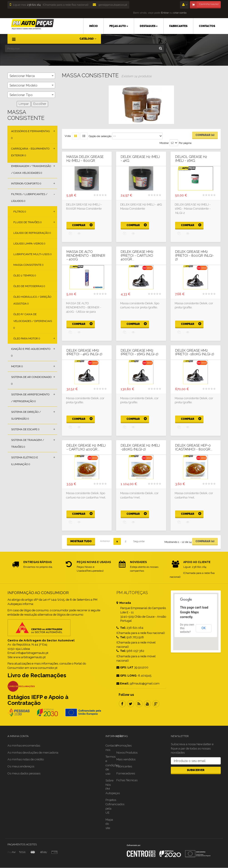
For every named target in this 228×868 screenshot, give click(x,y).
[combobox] (31, 76)
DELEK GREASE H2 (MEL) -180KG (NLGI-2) (140, 447)
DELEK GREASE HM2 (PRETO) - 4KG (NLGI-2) (84, 352)
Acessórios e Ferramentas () (30, 135)
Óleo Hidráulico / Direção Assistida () (32, 300)
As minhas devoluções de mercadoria (33, 753)
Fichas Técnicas (127, 780)
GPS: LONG (126, 676)
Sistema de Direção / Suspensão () (26, 415)
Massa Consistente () (28, 265)
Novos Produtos (127, 753)
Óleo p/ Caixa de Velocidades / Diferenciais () (33, 321)
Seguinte (139, 541)
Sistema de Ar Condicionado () (31, 380)
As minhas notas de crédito (26, 759)
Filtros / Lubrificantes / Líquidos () (29, 198)
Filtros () (20, 212)
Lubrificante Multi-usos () (32, 254)
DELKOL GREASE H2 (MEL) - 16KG (191, 159)
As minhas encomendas (24, 746)
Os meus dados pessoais (24, 773)
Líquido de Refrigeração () (32, 233)
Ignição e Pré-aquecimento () (31, 352)
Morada (124, 603)
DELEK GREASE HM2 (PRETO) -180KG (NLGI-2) (195, 352)
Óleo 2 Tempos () (25, 276)
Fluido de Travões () (27, 222)
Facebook (122, 704)
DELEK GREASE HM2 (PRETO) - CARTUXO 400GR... (137, 256)
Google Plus (156, 704)
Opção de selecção (100, 136)
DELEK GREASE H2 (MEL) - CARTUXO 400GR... (86, 447)
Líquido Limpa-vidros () (29, 244)
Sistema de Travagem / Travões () (28, 443)
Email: (123, 683)
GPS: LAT (125, 667)
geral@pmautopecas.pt (110, 5)
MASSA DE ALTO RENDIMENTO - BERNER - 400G (86, 256)
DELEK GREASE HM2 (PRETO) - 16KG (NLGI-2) (140, 352)
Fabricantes (124, 766)
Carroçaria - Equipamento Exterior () (30, 152)
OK (203, 628)
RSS (139, 704)
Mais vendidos (126, 759)
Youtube (147, 704)
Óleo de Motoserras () (29, 286)
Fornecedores (126, 773)
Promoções (124, 746)
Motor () (17, 366)
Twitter (131, 704)
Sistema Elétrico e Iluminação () (25, 461)
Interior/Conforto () (26, 184)
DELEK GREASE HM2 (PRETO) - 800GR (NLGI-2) (194, 256)
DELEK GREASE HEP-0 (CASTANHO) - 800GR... (194, 447)
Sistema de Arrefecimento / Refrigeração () (30, 398)
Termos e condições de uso (112, 765)
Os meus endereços (21, 766)
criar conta (180, 13)
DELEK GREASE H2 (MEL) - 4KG (140, 159)
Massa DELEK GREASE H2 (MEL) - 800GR (85, 159)
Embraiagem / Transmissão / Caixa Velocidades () (31, 169)
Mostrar (164, 143)
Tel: (121, 628)
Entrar (165, 13)
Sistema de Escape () (25, 429)
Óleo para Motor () (27, 338)
